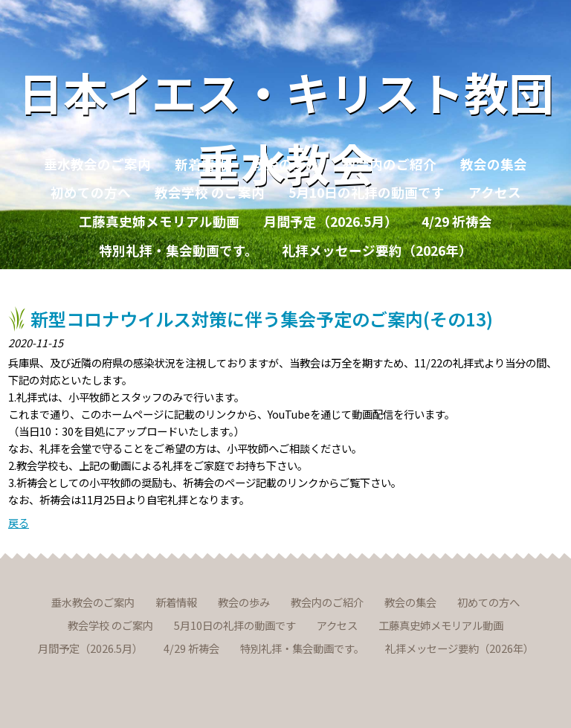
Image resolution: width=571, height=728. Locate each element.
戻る (19, 522)
